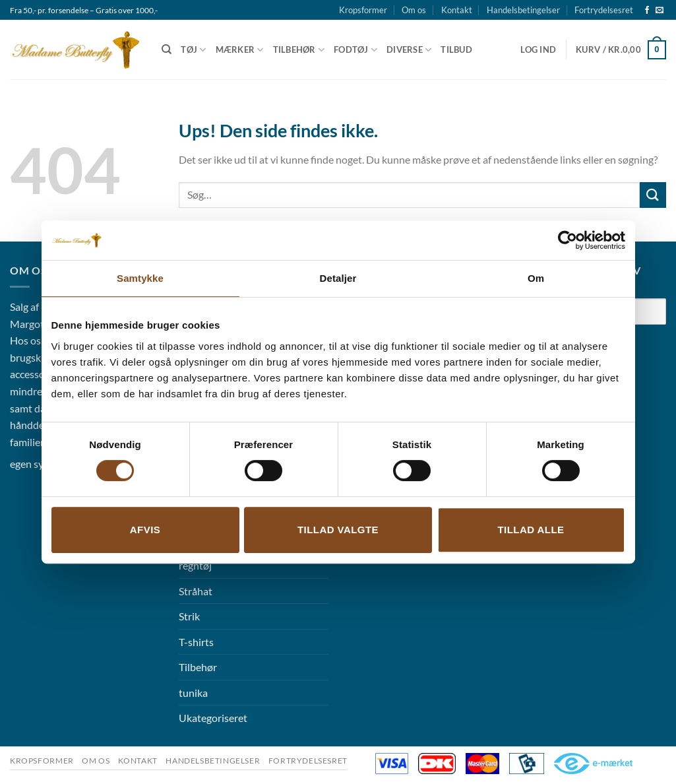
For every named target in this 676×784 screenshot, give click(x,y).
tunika (193, 693)
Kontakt (457, 10)
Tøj (193, 50)
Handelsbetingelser (523, 10)
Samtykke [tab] (140, 278)
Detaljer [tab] (338, 278)
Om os (414, 10)
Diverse (409, 50)
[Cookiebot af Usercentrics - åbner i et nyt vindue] (568, 240)
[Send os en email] (660, 11)
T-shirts (196, 642)
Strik (189, 616)
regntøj (195, 565)
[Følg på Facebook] (647, 11)
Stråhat (196, 591)
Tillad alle (531, 530)
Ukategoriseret (213, 718)
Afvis (145, 530)
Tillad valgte (338, 530)
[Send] (653, 195)
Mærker (240, 50)
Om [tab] (536, 278)
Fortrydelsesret (604, 10)
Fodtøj (355, 50)
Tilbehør (299, 50)
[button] (538, 49)
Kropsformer (363, 10)
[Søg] (167, 49)
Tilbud (456, 49)
